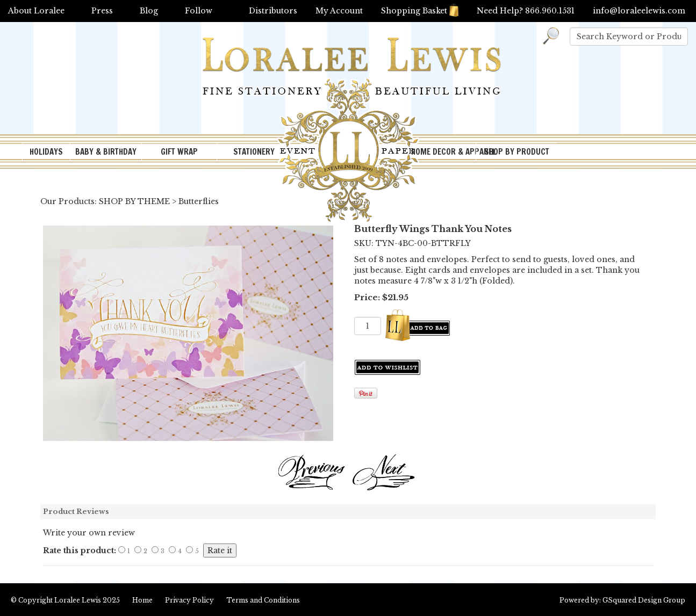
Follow (199, 11)
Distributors (273, 11)
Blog (149, 11)
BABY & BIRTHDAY (106, 152)
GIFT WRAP (179, 152)
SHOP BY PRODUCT (517, 152)
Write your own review (89, 533)
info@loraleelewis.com (639, 11)
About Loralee (36, 11)
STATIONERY (254, 152)
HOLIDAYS (46, 152)
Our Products (67, 201)
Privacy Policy (189, 600)
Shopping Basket (420, 11)
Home (142, 600)
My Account (339, 11)
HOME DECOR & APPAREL (443, 152)
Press (102, 11)
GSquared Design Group (644, 600)
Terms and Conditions (263, 600)
